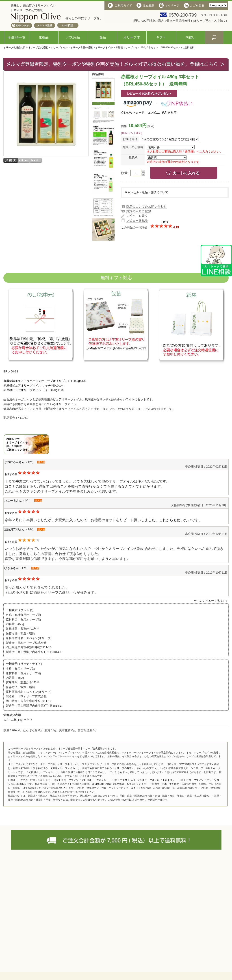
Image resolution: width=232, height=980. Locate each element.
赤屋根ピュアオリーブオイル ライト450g (30, 390)
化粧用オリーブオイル (63, 768)
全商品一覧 (17, 37)
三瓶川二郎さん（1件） (20, 529)
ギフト (161, 37)
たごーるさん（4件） (18, 501)
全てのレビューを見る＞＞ (211, 601)
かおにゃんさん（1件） (20, 462)
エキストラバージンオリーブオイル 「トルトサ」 (147, 780)
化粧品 (44, 37)
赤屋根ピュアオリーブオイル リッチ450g (30, 386)
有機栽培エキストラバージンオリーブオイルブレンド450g (42, 381)
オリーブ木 (132, 37)
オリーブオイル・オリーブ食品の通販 (72, 47)
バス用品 (73, 37)
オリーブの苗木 (123, 768)
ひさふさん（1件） (17, 568)
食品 (102, 37)
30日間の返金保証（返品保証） (109, 784)
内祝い (190, 37)
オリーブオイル (104, 47)
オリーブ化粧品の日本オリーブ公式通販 (26, 47)
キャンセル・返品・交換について (146, 192)
